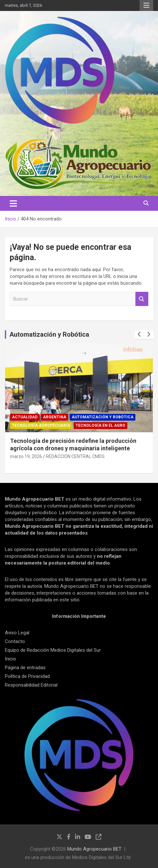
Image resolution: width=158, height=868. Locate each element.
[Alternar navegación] (13, 203)
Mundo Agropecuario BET (94, 849)
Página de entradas (25, 668)
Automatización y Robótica (49, 334)
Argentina (55, 417)
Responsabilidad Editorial (31, 685)
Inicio (11, 659)
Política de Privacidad (27, 676)
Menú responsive (146, 5)
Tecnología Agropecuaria (41, 425)
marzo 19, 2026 (26, 456)
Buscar (142, 299)
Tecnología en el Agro (100, 425)
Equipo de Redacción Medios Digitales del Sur (53, 650)
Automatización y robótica (103, 417)
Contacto (15, 641)
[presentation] (139, 334)
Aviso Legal (17, 633)
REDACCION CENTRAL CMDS (75, 456)
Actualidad (25, 417)
